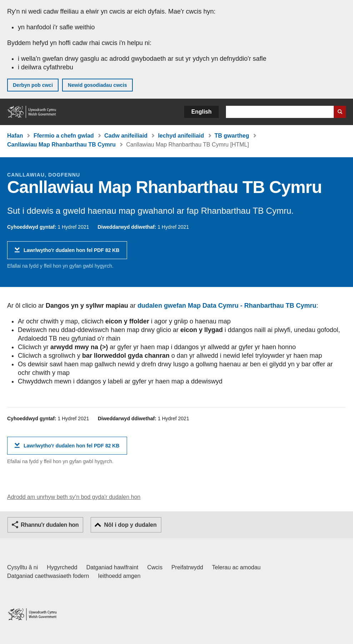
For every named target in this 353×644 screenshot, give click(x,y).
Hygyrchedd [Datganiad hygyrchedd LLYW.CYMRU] (62, 567)
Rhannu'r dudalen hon (50, 525)
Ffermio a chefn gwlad (64, 136)
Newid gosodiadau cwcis (97, 85)
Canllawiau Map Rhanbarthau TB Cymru (61, 145)
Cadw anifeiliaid (126, 136)
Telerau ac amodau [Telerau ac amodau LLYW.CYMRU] (236, 567)
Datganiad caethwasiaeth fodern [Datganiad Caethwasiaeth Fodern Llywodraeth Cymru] (48, 576)
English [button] (201, 112)
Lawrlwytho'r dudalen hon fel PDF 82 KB (72, 253)
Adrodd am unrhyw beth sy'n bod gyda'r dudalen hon (74, 497)
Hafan (15, 136)
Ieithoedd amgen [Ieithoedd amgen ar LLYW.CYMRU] (119, 576)
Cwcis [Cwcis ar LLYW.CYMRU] (155, 567)
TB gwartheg (232, 136)
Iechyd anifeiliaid (181, 136)
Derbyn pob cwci (33, 85)
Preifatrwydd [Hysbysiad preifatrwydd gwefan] (187, 567)
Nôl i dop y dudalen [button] (130, 525)
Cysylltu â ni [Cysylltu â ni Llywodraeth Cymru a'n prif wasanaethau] (22, 567)
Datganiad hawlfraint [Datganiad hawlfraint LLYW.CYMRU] (112, 567)
